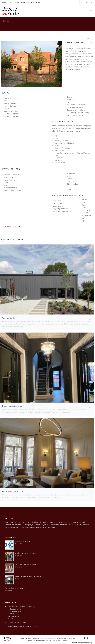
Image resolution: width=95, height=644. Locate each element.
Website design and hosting (82, 643)
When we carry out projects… (26, 565)
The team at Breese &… (24, 541)
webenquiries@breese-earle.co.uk (25, 626)
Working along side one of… (26, 553)
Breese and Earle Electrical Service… (29, 576)
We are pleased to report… (15, 588)
